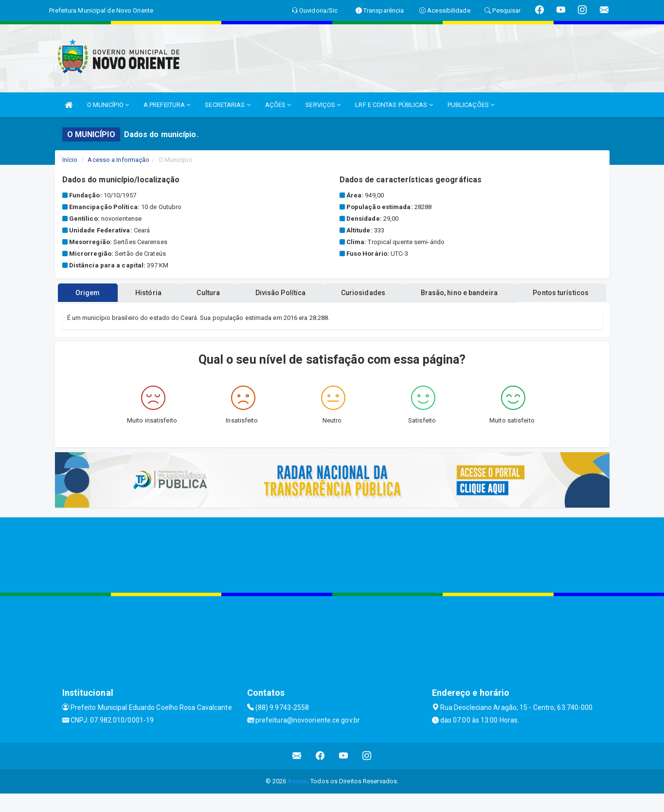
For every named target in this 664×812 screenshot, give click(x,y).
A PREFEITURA (167, 105)
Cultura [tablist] (251, 311)
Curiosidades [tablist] (417, 311)
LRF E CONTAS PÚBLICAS (394, 105)
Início (70, 160)
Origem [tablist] (119, 311)
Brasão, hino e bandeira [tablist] (519, 311)
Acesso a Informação (118, 160)
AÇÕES (278, 105)
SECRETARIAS (227, 105)
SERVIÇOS (323, 105)
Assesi (297, 800)
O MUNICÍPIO (108, 105)
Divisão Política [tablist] (329, 311)
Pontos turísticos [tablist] (332, 293)
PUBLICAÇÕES (471, 105)
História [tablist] (185, 311)
